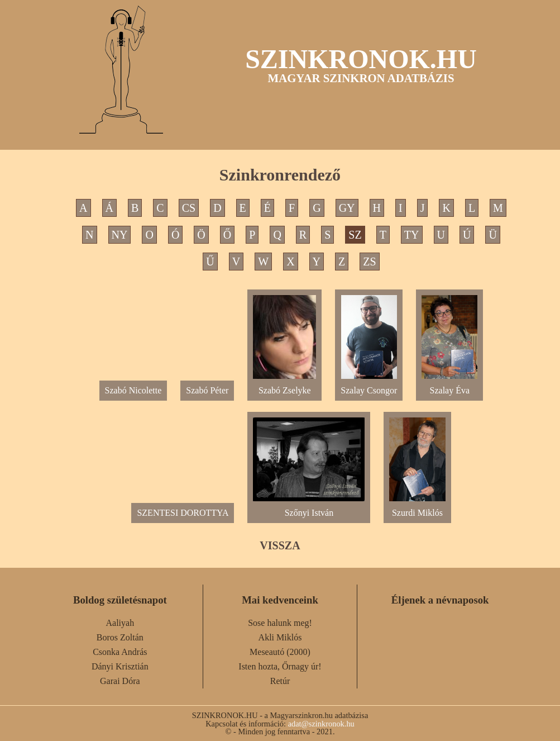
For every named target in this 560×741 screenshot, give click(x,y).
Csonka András (120, 652)
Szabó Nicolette (133, 390)
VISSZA (280, 545)
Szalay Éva (449, 386)
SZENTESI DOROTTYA (183, 513)
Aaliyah (120, 623)
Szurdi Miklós (417, 508)
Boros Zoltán (120, 637)
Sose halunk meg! (280, 623)
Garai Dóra (120, 681)
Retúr (280, 681)
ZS (369, 262)
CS (189, 208)
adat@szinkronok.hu (321, 724)
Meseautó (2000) (280, 652)
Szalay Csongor (369, 386)
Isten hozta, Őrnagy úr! (280, 666)
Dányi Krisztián (120, 666)
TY (412, 235)
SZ (355, 235)
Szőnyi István (309, 508)
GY (347, 208)
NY (120, 235)
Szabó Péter (207, 390)
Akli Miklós (280, 637)
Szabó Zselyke (284, 386)
